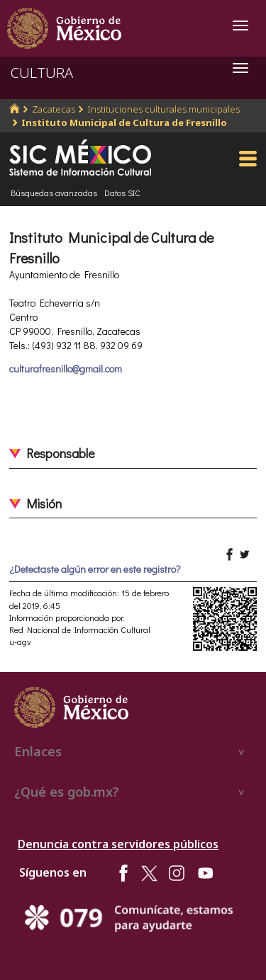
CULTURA (42, 73)
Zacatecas (54, 109)
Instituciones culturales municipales (164, 109)
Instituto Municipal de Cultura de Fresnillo (124, 122)
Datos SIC (122, 193)
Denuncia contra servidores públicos (118, 844)
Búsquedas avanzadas (54, 193)
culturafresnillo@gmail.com (66, 369)
